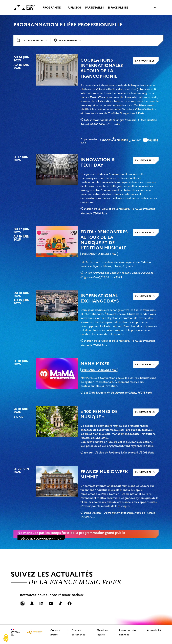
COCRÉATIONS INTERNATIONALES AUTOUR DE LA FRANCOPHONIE (102, 72)
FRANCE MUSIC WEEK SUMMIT (104, 478)
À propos (75, 7)
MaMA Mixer (95, 367)
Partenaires (94, 7)
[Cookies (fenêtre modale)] (6, 638)
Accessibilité (154, 634)
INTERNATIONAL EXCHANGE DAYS (100, 302)
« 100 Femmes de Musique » (99, 418)
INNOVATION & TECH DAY (98, 166)
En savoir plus (145, 65)
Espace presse (118, 7)
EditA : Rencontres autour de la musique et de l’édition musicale (104, 244)
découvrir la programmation (41, 543)
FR (155, 7)
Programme (52, 7)
